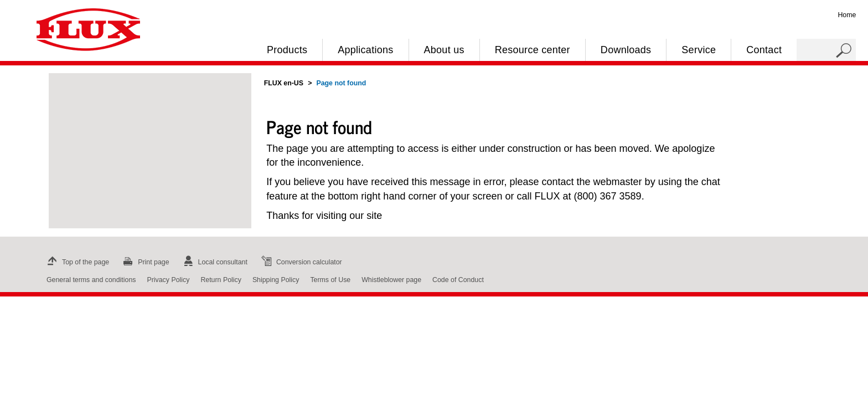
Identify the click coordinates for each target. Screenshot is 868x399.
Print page (144, 262)
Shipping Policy (276, 280)
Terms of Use (330, 280)
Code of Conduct (458, 280)
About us (444, 50)
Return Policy (221, 280)
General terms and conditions (91, 280)
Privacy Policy (168, 280)
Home (847, 15)
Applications (365, 50)
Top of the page (77, 262)
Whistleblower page (391, 280)
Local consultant (214, 262)
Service (699, 50)
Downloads (626, 50)
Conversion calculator (300, 262)
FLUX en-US (284, 83)
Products (287, 50)
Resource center (533, 50)
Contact (764, 50)
